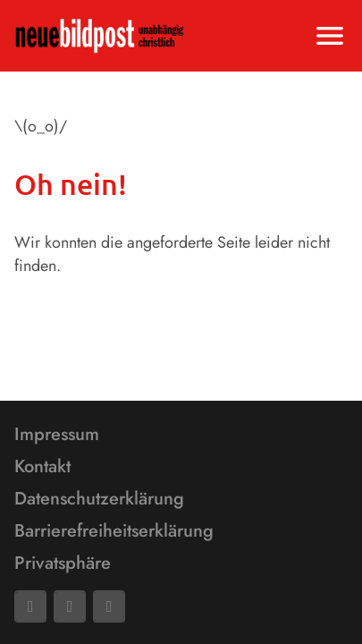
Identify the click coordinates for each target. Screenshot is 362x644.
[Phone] (109, 606)
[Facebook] (30, 606)
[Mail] (70, 606)
